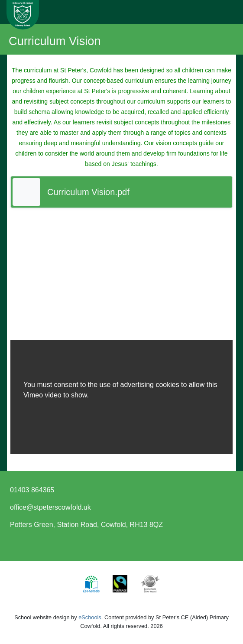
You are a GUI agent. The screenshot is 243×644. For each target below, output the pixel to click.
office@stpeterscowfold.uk (50, 507)
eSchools (90, 617)
